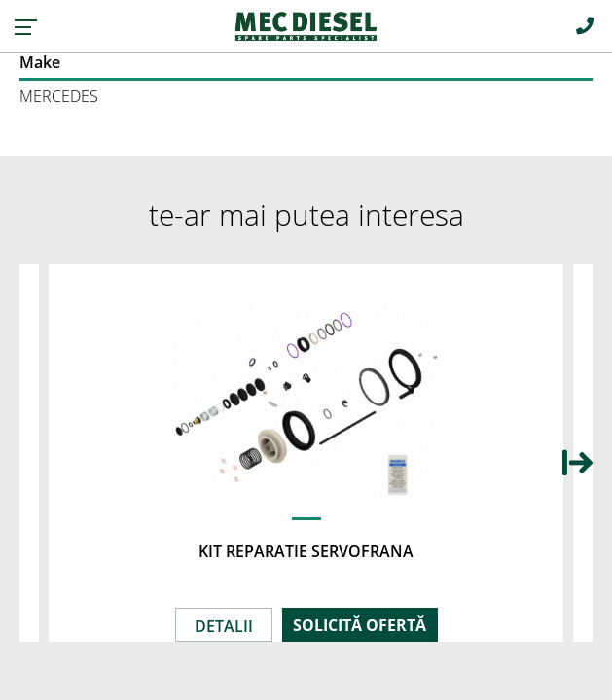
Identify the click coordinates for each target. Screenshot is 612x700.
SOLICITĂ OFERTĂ (360, 625)
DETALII (224, 626)
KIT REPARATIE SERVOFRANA (306, 551)
